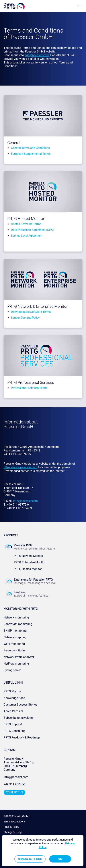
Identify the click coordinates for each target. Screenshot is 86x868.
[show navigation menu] (80, 6)
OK (60, 859)
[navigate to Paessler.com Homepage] (14, 6)
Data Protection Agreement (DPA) (32, 230)
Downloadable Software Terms (31, 312)
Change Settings (13, 832)
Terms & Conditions (15, 822)
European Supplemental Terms (31, 154)
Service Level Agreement (27, 236)
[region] (43, 851)
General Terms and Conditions (30, 148)
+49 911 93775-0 (15, 784)
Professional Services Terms (29, 388)
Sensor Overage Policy (25, 318)
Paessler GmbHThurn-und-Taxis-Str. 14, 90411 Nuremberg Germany (19, 764)
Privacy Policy (11, 827)
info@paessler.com (16, 777)
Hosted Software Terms (26, 224)
